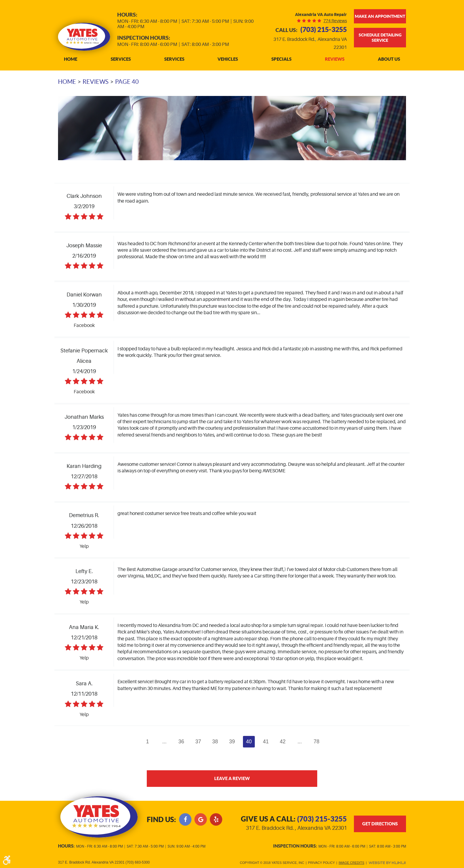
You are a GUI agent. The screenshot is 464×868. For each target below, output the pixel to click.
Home (71, 59)
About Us (389, 59)
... (164, 742)
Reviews (335, 59)
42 (283, 742)
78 (317, 742)
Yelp (216, 819)
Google (201, 819)
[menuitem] (71, 59)
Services (121, 59)
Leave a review (232, 778)
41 (266, 742)
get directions (380, 824)
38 (215, 742)
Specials (281, 59)
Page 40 (127, 82)
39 (232, 742)
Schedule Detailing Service (380, 38)
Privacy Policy (322, 863)
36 (181, 742)
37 (198, 742)
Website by (387, 863)
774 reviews (335, 21)
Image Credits (351, 863)
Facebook (185, 819)
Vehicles (228, 59)
